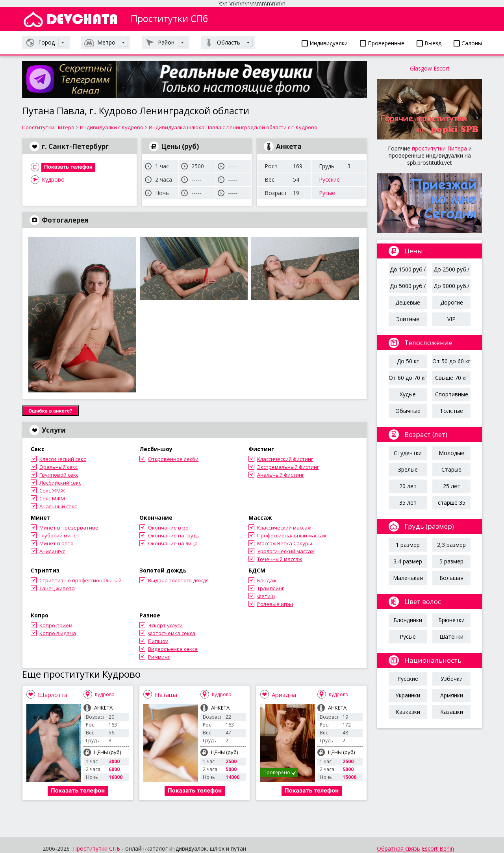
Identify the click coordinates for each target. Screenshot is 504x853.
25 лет (452, 486)
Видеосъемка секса (173, 649)
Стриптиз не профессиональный (81, 580)
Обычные (408, 411)
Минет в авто (57, 543)
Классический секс (63, 459)
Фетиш (266, 596)
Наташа (166, 695)
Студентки (408, 453)
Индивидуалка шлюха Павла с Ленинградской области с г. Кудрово (233, 127)
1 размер (408, 545)
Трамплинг (271, 588)
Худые (408, 394)
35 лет (408, 503)
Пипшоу (158, 641)
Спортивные (452, 394)
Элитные (408, 319)
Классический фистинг (285, 459)
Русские (329, 179)
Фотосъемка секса (172, 633)
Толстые (451, 411)
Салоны (468, 43)
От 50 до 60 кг (451, 361)
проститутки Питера (439, 148)
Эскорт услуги (165, 625)
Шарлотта (53, 695)
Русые (327, 193)
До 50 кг (408, 361)
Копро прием (56, 625)
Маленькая (408, 578)
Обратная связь (398, 848)
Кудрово (53, 179)
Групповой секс (59, 475)
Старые (451, 469)
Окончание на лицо (173, 543)
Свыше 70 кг (451, 378)
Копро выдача (58, 633)
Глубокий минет (59, 535)
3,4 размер (408, 561)
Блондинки (408, 620)
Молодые (451, 453)
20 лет (408, 486)
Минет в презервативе (69, 528)
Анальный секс (58, 506)
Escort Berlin (438, 848)
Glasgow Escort (430, 68)
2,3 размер (451, 545)
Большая (451, 578)
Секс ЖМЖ (52, 491)
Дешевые (408, 302)
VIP (451, 319)
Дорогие (452, 302)
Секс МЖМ (52, 498)
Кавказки (408, 712)
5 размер (451, 561)
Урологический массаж (286, 551)
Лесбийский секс (60, 483)
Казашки (452, 712)
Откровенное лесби (173, 459)
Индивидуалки (325, 43)
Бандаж (267, 580)
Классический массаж (284, 528)
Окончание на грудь (174, 535)
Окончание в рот (170, 528)
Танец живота (57, 588)
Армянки (452, 695)
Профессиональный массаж (292, 535)
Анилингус (52, 551)
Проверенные (382, 43)
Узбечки (452, 679)
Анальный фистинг (281, 475)
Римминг (159, 657)
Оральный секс (58, 467)
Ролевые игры (275, 604)
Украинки (408, 695)
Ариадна (284, 695)
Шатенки (451, 636)
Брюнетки (451, 620)
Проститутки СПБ (96, 848)
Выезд (429, 43)
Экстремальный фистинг (288, 467)
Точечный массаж (280, 559)
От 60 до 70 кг (408, 378)
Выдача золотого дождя (178, 580)
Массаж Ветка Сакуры (285, 543)
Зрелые (408, 469)
